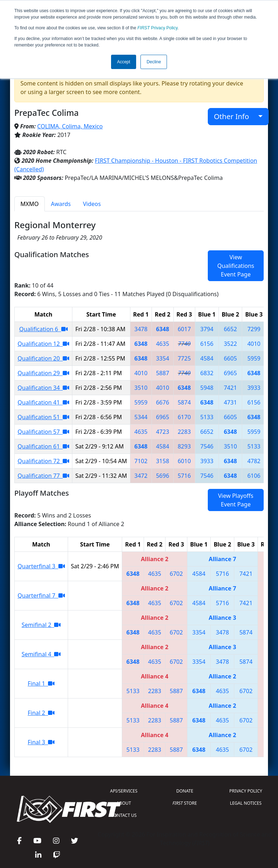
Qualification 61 (43, 446)
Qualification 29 (43, 373)
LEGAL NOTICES (246, 803)
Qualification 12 (43, 344)
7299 (254, 329)
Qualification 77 (43, 476)
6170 (184, 417)
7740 (184, 344)
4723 (162, 432)
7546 (207, 446)
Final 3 (41, 742)
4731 (231, 402)
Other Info (235, 116)
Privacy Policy (158, 28)
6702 (176, 574)
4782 (254, 461)
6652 (231, 329)
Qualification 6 (44, 329)
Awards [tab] (61, 204)
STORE (185, 803)
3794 (207, 329)
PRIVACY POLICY (246, 791)
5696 (162, 476)
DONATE (185, 791)
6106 (254, 476)
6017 (184, 329)
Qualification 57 (43, 432)
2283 (184, 432)
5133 (207, 417)
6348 (162, 329)
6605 (231, 358)
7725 (184, 358)
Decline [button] (154, 62)
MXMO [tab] (30, 204)
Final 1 (41, 683)
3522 (231, 344)
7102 (141, 461)
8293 (184, 446)
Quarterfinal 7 (41, 595)
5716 (184, 476)
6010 (184, 461)
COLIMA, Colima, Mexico (70, 126)
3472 (141, 476)
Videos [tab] (92, 204)
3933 (254, 388)
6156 (207, 344)
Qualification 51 (43, 417)
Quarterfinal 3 (41, 566)
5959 (254, 358)
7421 (231, 388)
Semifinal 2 (41, 625)
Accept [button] (124, 62)
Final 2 (41, 713)
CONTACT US (124, 815)
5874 (184, 402)
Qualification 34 (43, 388)
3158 (162, 461)
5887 (162, 373)
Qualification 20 (43, 358)
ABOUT (124, 803)
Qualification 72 (43, 461)
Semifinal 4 (41, 654)
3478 (141, 329)
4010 (254, 344)
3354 (162, 358)
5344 (141, 417)
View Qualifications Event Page (236, 266)
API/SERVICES (124, 791)
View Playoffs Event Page (236, 500)
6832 (207, 373)
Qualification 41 (43, 402)
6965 (231, 373)
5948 (207, 388)
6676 (162, 402)
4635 (162, 344)
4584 (207, 358)
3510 (141, 388)
